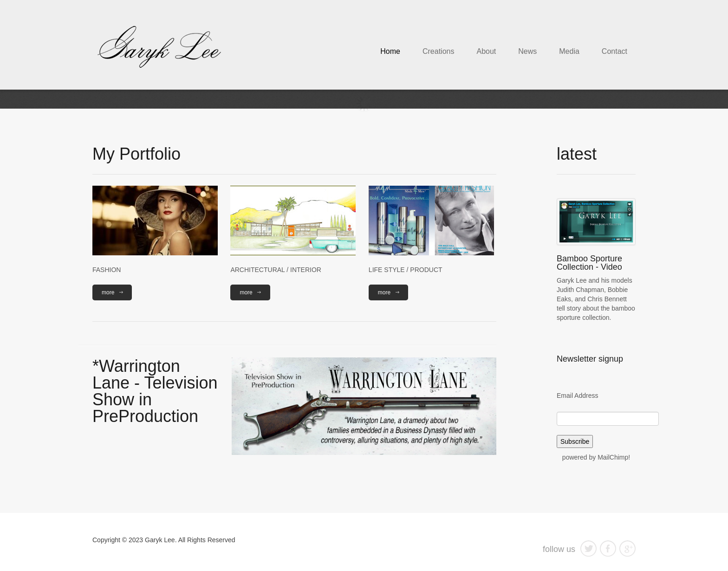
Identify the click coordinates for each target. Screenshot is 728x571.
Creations (438, 51)
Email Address (577, 396)
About (486, 51)
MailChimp (613, 457)
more (108, 292)
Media (569, 51)
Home (390, 51)
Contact (614, 51)
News (527, 51)
